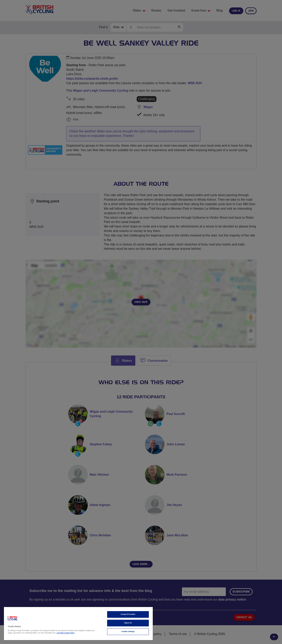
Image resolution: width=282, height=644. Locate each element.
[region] (78, 624)
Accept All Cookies (128, 614)
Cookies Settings (128, 632)
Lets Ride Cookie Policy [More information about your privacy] (66, 633)
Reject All (128, 623)
